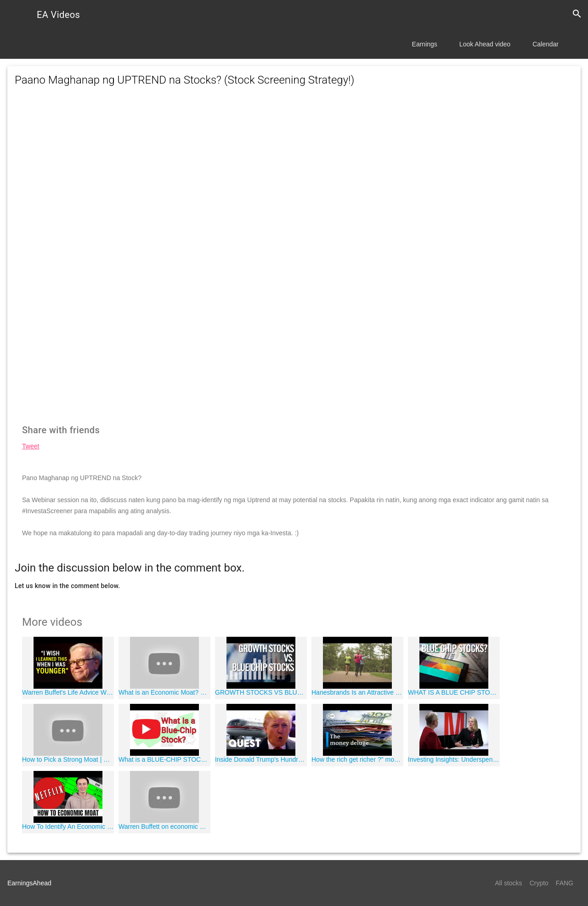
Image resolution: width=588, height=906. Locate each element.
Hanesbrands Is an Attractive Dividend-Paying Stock (357, 692)
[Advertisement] (294, 177)
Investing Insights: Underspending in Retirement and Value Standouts (454, 759)
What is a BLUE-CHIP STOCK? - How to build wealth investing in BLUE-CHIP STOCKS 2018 (164, 759)
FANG (565, 883)
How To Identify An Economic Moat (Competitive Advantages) (68, 827)
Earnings (425, 44)
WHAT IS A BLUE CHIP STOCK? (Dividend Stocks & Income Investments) (454, 692)
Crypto (539, 883)
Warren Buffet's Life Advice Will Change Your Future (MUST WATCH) (68, 692)
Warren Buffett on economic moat (164, 827)
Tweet (31, 446)
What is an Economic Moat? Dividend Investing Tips (164, 692)
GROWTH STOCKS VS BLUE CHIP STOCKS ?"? (261, 692)
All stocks (509, 883)
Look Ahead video (485, 44)
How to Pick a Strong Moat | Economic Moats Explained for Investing (68, 759)
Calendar (546, 44)
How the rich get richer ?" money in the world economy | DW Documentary (357, 759)
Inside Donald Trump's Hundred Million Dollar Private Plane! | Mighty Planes (261, 759)
